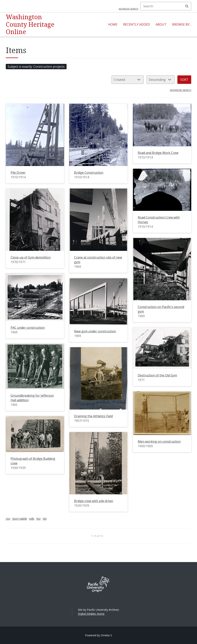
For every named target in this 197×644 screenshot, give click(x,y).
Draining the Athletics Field (93, 416)
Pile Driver (18, 173)
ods (32, 519)
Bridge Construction (89, 173)
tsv (38, 519)
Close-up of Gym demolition (31, 257)
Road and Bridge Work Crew (158, 153)
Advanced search (129, 9)
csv (8, 519)
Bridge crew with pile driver (94, 501)
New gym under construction (95, 331)
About (161, 24)
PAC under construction (28, 328)
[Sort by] (128, 80)
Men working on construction (159, 441)
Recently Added (136, 24)
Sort (184, 80)
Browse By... (182, 24)
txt (45, 519)
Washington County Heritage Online (30, 24)
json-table (20, 519)
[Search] (166, 6)
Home (113, 24)
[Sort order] (161, 80)
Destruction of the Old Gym (157, 375)
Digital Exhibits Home (91, 614)
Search (187, 6)
